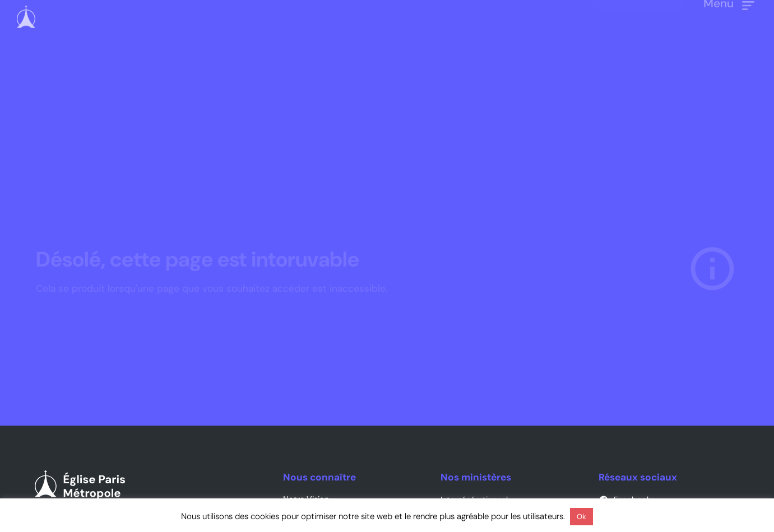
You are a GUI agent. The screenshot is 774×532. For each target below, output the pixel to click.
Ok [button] (581, 517)
